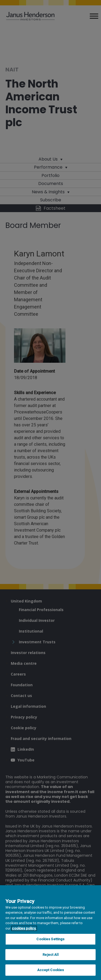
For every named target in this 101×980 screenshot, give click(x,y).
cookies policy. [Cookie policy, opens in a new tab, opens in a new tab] (24, 928)
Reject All (50, 955)
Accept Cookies (51, 970)
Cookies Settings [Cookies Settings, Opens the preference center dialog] (50, 939)
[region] (50, 933)
